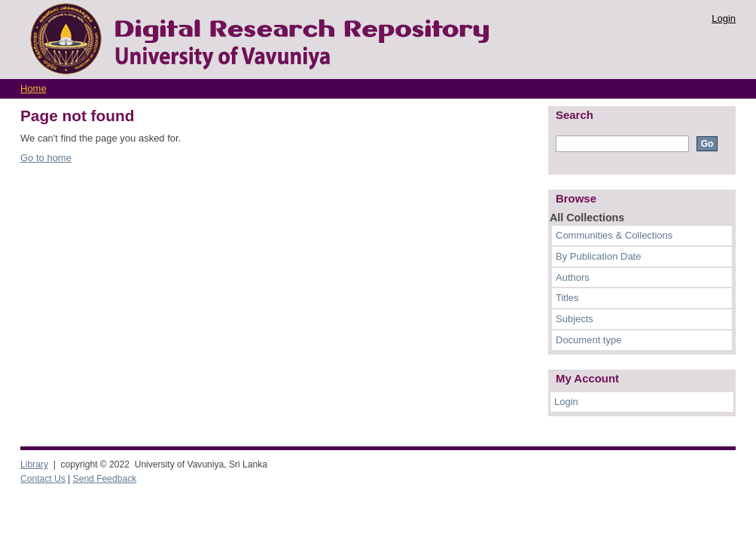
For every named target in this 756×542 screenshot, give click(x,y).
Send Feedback (105, 479)
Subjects (575, 319)
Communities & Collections (614, 235)
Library (34, 464)
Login (724, 18)
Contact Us (43, 479)
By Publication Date (598, 256)
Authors (573, 277)
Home (34, 88)
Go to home (46, 158)
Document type (588, 340)
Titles (567, 298)
